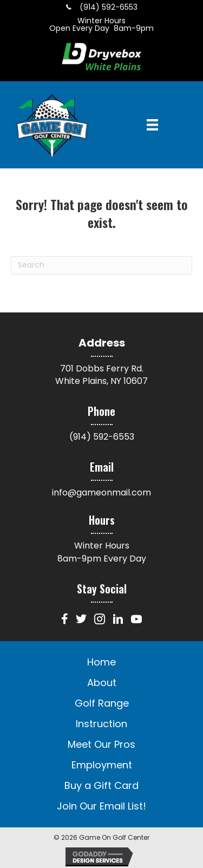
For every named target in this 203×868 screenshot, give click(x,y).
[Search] (101, 265)
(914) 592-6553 (102, 437)
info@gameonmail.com (101, 492)
